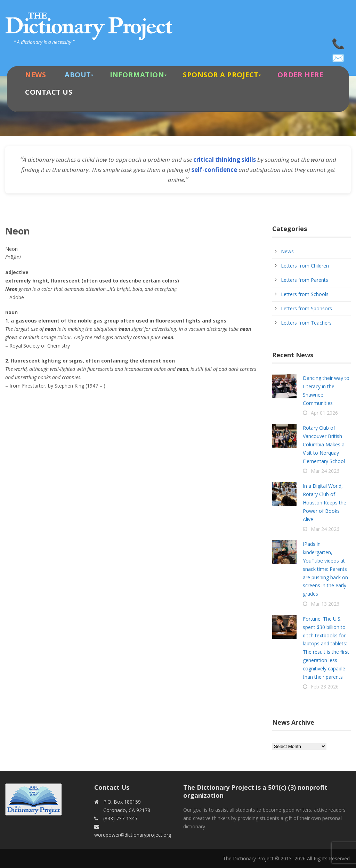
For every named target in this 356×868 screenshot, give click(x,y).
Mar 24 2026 (325, 471)
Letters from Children (305, 266)
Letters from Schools (305, 294)
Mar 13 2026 (325, 604)
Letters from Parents (305, 280)
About (78, 75)
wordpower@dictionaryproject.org (339, 56)
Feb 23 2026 (325, 687)
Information (137, 75)
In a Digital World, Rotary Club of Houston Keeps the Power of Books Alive (325, 502)
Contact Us (49, 92)
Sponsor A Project (221, 75)
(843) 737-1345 (339, 42)
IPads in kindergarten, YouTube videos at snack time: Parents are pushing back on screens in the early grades (325, 569)
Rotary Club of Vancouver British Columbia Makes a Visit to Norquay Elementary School (324, 444)
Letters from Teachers (306, 323)
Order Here (300, 75)
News (35, 75)
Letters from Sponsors (306, 308)
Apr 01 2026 (324, 413)
